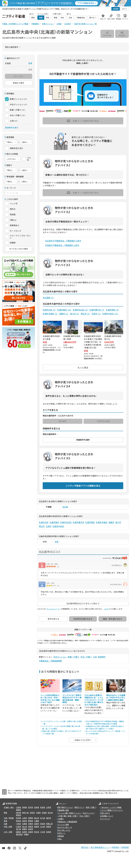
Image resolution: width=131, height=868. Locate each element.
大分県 (43, 832)
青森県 (25, 807)
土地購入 (61, 819)
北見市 (96, 314)
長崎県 (31, 832)
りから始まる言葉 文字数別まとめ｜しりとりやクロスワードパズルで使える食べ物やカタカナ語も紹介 (94, 700)
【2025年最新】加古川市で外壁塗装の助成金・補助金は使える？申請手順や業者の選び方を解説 (105, 722)
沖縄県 (26, 834)
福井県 (49, 818)
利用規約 (115, 847)
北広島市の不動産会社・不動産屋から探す (63, 241)
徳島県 (49, 826)
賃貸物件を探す (12, 128)
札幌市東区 (64, 310)
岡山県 (25, 826)
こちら (106, 609)
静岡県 (31, 821)
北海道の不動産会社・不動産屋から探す (62, 245)
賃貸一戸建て (91, 807)
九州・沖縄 (8, 832)
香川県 (19, 829)
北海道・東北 (9, 807)
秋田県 (43, 807)
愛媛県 (25, 829)
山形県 (49, 807)
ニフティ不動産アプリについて (111, 810)
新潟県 (19, 818)
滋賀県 (37, 824)
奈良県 (43, 824)
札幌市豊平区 (97, 310)
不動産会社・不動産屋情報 (50, 661)
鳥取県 (31, 826)
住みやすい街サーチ (65, 827)
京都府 (31, 824)
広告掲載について (107, 816)
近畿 (5, 824)
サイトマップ (105, 819)
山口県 (43, 826)
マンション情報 (63, 824)
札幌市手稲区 (50, 314)
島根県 (37, 826)
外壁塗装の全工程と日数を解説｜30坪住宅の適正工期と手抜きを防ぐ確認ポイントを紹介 (105, 727)
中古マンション (60, 657)
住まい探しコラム (64, 830)
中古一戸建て (86, 657)
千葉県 (38, 813)
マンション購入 (63, 813)
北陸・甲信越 (9, 818)
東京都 (19, 813)
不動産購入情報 (63, 810)
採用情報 (125, 847)
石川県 (43, 818)
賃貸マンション (67, 807)
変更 (30, 63)
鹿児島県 (19, 834)
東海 (5, 821)
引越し (60, 839)
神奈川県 (25, 813)
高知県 (31, 829)
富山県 (37, 818)
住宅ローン (61, 833)
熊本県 (37, 832)
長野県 (31, 818)
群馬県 (19, 815)
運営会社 (85, 847)
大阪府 (19, 824)
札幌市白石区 (80, 310)
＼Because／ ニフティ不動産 (111, 807)
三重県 (37, 821)
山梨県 (25, 818)
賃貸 (59, 807)
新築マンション (75, 813)
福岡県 (19, 832)
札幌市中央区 (110, 314)
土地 (95, 657)
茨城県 (44, 813)
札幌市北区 (49, 310)
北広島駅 (48, 298)
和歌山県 (49, 824)
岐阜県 (25, 821)
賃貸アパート (79, 807)
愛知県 (19, 821)
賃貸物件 (102, 657)
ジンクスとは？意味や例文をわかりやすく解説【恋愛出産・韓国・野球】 (72, 699)
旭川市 (75, 314)
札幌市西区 (112, 310)
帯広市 (85, 314)
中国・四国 (8, 826)
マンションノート (53, 609)
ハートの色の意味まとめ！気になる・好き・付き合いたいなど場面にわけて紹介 (50, 699)
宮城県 (37, 807)
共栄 (57, 542)
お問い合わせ (105, 813)
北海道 (19, 807)
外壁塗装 (61, 836)
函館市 (64, 314)
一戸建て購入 (62, 816)
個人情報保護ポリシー (100, 847)
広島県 (19, 826)
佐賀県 (25, 832)
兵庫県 (25, 824)
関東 (5, 813)
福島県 (19, 810)
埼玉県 (32, 813)
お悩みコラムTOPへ (83, 740)
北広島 (65, 507)
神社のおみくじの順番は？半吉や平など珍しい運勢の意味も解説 (116, 698)
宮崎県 (49, 832)
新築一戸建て (74, 657)
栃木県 (50, 813)
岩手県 (31, 807)
